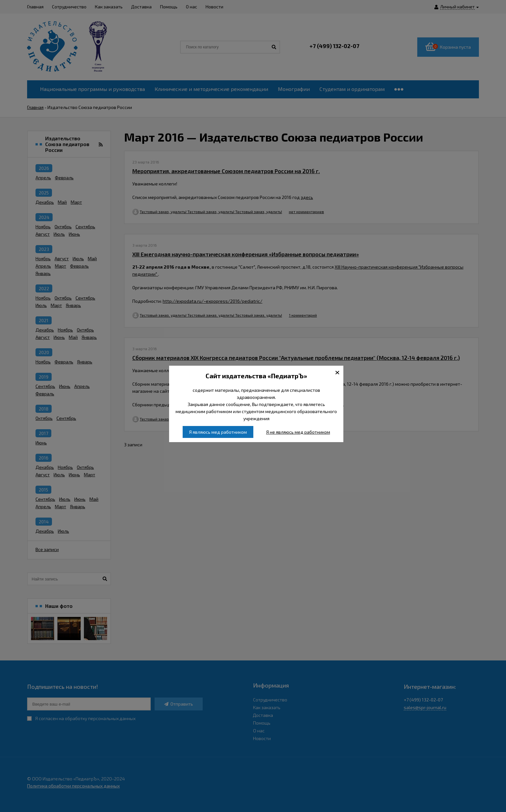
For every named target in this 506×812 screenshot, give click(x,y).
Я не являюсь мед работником (298, 432)
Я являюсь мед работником (218, 432)
